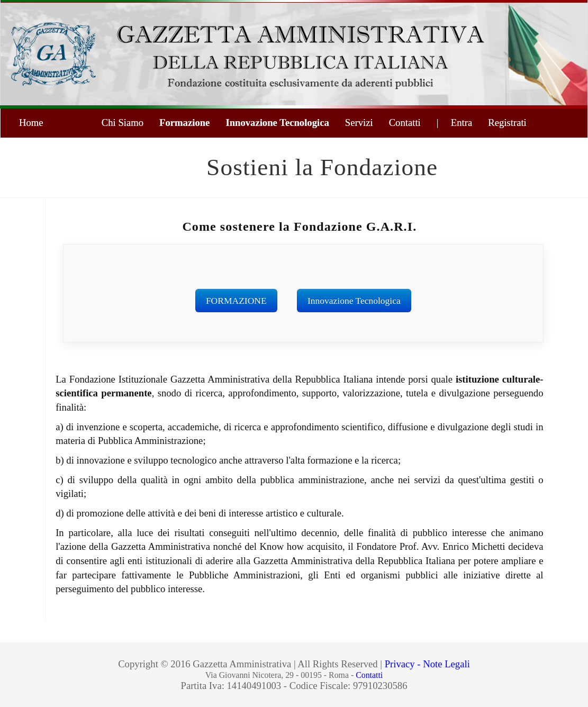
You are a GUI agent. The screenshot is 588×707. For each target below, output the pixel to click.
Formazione (184, 123)
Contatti (405, 123)
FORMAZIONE (236, 301)
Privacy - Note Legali (427, 664)
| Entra (454, 123)
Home (31, 123)
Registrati (507, 123)
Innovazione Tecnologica (277, 123)
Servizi (359, 123)
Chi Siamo (123, 123)
